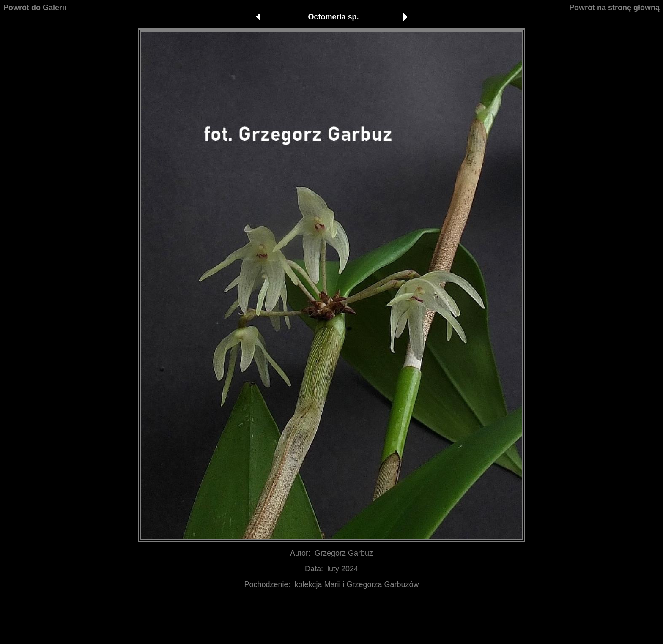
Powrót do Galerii (35, 8)
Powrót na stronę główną (614, 8)
